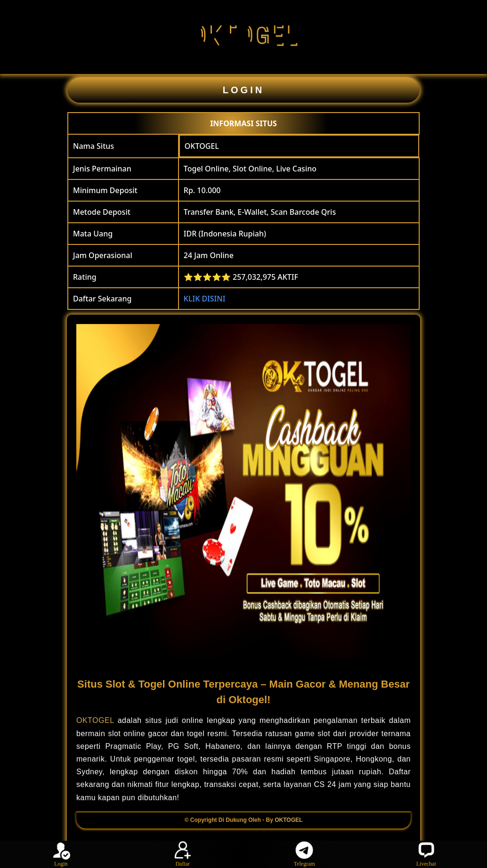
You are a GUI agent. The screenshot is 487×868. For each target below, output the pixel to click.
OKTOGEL (202, 146)
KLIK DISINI (205, 299)
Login (61, 854)
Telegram (304, 854)
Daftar (183, 854)
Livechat (426, 854)
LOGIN (243, 90)
